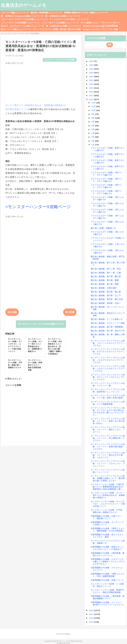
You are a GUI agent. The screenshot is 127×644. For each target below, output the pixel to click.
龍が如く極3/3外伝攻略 (70, 29)
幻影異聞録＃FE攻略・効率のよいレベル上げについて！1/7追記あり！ (107, 548)
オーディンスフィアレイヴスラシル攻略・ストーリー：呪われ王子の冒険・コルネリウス (108, 455)
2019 (92, 88)
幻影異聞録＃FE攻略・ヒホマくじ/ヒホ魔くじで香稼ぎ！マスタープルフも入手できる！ (108, 562)
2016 (92, 99)
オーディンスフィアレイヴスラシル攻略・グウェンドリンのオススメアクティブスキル (108, 377)
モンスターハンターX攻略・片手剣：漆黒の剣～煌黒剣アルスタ (107, 511)
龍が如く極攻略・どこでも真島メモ (107, 319)
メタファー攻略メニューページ (15, 13)
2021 (92, 80)
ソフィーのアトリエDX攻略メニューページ (20, 23)
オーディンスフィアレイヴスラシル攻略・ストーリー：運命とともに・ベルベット (108, 429)
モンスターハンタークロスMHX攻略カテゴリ (41, 324)
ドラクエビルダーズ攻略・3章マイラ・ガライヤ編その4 (106, 174)
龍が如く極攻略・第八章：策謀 (105, 284)
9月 (93, 114)
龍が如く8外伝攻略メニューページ (46, 13)
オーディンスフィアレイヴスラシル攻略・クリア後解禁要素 (108, 403)
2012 (92, 622)
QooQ (68, 643)
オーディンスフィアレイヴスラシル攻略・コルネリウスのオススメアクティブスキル (108, 368)
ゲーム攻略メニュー (90, 23)
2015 (92, 610)
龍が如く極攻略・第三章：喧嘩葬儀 (107, 327)
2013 (92, 618)
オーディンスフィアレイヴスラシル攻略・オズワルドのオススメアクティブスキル (108, 352)
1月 (93, 145)
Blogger (67, 634)
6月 (93, 126)
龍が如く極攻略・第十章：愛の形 (106, 276)
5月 (93, 129)
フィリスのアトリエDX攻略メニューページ (69, 19)
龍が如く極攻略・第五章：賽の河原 (107, 299)
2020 (92, 84)
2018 (92, 92)
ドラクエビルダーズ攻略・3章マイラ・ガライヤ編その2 (106, 186)
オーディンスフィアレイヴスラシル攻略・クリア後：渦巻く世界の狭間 (108, 397)
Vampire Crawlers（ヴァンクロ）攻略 (100, 29)
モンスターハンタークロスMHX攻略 (60, 60)
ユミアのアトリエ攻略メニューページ (27, 26)
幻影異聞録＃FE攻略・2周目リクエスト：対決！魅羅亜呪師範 (108, 575)
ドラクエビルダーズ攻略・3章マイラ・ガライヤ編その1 (106, 192)
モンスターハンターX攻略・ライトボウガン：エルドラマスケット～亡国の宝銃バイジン (108, 504)
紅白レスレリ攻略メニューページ (16, 29)
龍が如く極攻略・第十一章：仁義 (106, 273)
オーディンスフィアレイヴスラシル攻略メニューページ (108, 471)
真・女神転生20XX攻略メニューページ (63, 26)
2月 (93, 141)
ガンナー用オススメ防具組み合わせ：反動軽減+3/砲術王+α (35, 105)
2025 (92, 65)
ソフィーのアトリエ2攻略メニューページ (60, 23)
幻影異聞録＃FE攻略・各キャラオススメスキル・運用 (107, 536)
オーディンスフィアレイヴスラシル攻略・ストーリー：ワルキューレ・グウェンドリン (108, 464)
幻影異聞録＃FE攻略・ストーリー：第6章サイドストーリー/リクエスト (108, 604)
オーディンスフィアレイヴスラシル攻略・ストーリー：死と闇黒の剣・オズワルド (108, 438)
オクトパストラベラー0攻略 (45, 29)
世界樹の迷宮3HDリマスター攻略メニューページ (86, 13)
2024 (92, 69)
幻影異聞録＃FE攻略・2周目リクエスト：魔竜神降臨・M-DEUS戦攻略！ (108, 530)
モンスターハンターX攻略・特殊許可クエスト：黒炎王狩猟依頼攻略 (107, 591)
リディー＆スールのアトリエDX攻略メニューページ (24, 19)
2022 (92, 76)
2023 (92, 73)
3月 (93, 137)
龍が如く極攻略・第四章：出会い (106, 303)
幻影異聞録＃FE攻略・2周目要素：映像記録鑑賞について (108, 597)
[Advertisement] (41, 83)
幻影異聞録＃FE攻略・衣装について (107, 580)
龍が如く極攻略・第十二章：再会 (106, 269)
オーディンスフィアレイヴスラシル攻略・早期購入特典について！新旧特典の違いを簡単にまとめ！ (108, 478)
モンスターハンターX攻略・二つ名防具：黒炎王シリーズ (107, 585)
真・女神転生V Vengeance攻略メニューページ (22, 16)
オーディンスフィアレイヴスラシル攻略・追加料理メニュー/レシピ (108, 391)
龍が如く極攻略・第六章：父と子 (106, 295)
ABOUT (4, 26)
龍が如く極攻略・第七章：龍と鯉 (106, 292)
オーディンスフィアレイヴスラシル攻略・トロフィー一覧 (108, 384)
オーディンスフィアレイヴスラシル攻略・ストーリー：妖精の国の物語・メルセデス (108, 447)
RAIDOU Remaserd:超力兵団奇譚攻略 (100, 26)
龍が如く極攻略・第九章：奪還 (105, 280)
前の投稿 (70, 312)
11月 (94, 106)
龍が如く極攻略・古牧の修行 (104, 288)
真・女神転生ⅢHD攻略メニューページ (63, 16)
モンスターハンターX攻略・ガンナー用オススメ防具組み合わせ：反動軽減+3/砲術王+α (108, 495)
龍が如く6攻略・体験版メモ (103, 228)
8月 (93, 118)
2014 (92, 614)
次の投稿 (12, 312)
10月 (94, 110)
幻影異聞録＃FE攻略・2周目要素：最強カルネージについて (108, 554)
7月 (93, 122)
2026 (92, 61)
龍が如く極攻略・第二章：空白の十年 (108, 331)
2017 (92, 95)
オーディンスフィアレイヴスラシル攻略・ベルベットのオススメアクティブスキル (108, 343)
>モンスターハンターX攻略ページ (38, 207)
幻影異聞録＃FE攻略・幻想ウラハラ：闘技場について (106, 517)
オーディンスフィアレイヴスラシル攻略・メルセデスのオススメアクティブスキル (108, 360)
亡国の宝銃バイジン (18, 109)
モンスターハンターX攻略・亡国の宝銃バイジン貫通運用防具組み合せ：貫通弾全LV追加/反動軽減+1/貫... (108, 487)
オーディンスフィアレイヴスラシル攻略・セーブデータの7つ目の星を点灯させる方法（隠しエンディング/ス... (108, 411)
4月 (93, 133)
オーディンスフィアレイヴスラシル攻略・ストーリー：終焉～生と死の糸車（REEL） (108, 421)
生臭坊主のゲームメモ (24, 5)
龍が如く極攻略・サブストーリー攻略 (108, 323)
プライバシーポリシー (111, 23)
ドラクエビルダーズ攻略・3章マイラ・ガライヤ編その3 (106, 180)
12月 (94, 103)
